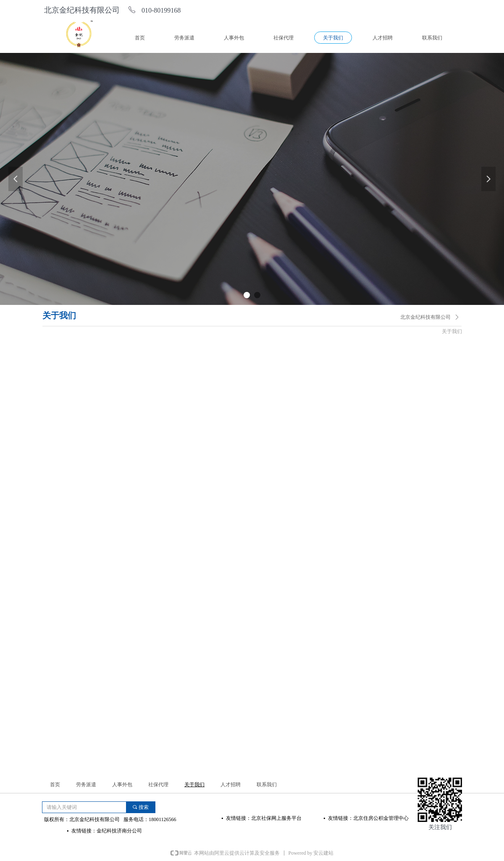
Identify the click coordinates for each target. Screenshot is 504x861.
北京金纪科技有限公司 (425, 317)
